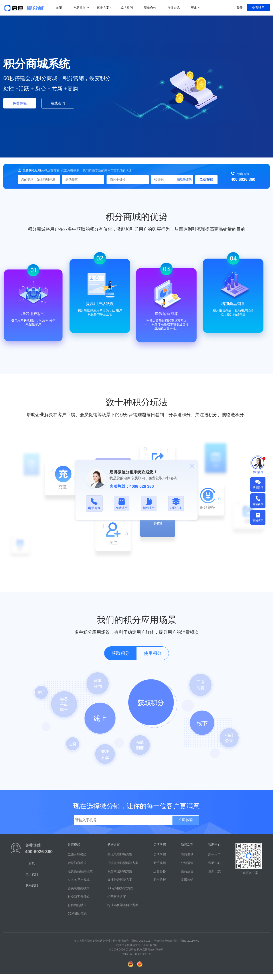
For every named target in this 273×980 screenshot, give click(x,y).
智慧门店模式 (77, 863)
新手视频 (160, 863)
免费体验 (20, 103)
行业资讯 (174, 8)
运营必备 (160, 871)
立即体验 (186, 820)
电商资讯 (187, 854)
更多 (194, 8)
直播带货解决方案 (120, 880)
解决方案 (103, 8)
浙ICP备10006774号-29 (137, 954)
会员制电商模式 (79, 888)
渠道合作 (150, 8)
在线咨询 (58, 103)
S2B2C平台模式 (79, 880)
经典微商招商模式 (80, 871)
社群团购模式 (77, 905)
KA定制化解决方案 (120, 888)
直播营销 (187, 880)
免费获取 (206, 180)
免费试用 (258, 8)
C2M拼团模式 (77, 913)
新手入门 (214, 854)
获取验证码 (184, 180)
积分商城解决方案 (120, 871)
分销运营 (187, 863)
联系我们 (32, 885)
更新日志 (214, 871)
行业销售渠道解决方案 (123, 905)
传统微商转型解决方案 (123, 863)
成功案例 (127, 8)
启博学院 (160, 854)
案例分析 (160, 880)
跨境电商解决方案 (120, 854)
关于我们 (32, 874)
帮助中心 (214, 863)
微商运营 (187, 871)
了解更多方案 (249, 873)
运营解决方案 (117, 897)
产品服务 (79, 8)
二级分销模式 (77, 854)
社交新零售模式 (79, 897)
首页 (59, 8)
